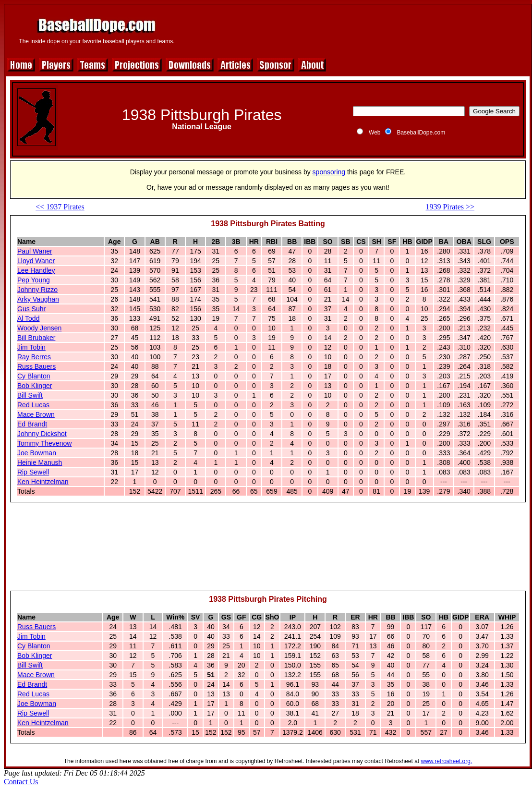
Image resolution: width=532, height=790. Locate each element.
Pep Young (34, 280)
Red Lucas (33, 405)
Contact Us (21, 782)
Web (375, 133)
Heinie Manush (40, 462)
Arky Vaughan (38, 299)
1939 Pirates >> (450, 207)
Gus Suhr (31, 309)
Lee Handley (36, 270)
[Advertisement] (268, 551)
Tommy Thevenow (44, 443)
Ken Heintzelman (43, 482)
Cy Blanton (34, 376)
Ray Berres (34, 357)
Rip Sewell (33, 472)
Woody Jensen (39, 328)
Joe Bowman (37, 453)
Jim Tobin (31, 347)
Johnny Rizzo (37, 290)
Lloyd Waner (36, 261)
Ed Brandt (32, 424)
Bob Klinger (35, 386)
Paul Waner (35, 251)
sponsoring (329, 172)
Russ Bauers (36, 366)
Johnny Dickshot (42, 434)
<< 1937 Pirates (60, 207)
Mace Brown (36, 414)
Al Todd (28, 318)
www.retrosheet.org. (447, 761)
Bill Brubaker (36, 338)
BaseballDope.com (421, 133)
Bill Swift (30, 395)
